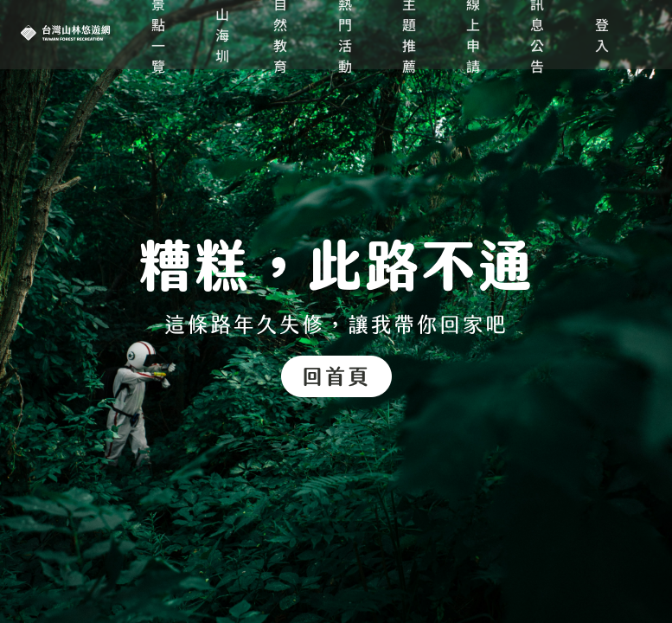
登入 (603, 35)
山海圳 (223, 35)
